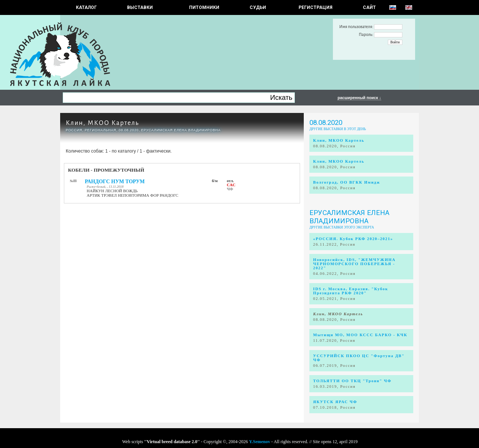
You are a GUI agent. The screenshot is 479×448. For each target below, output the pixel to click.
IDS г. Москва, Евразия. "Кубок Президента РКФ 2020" (351, 291)
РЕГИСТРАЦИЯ (316, 7)
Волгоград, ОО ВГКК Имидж (347, 182)
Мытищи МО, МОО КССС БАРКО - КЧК (360, 335)
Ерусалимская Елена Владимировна (349, 217)
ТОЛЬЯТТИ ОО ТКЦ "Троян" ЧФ (352, 381)
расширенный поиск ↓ (359, 98)
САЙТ (369, 7)
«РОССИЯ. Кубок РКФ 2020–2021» (353, 239)
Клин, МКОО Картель (102, 123)
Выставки (140, 7)
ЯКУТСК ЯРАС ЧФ (335, 402)
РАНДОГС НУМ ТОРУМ (115, 182)
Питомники (204, 7)
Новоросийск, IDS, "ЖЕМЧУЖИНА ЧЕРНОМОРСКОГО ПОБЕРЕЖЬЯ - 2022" (354, 264)
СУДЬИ (258, 7)
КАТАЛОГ (86, 7)
